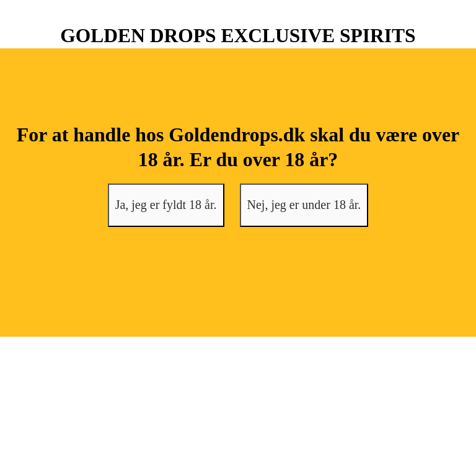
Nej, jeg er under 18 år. (304, 205)
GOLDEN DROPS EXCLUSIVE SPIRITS (238, 36)
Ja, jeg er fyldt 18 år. (166, 205)
